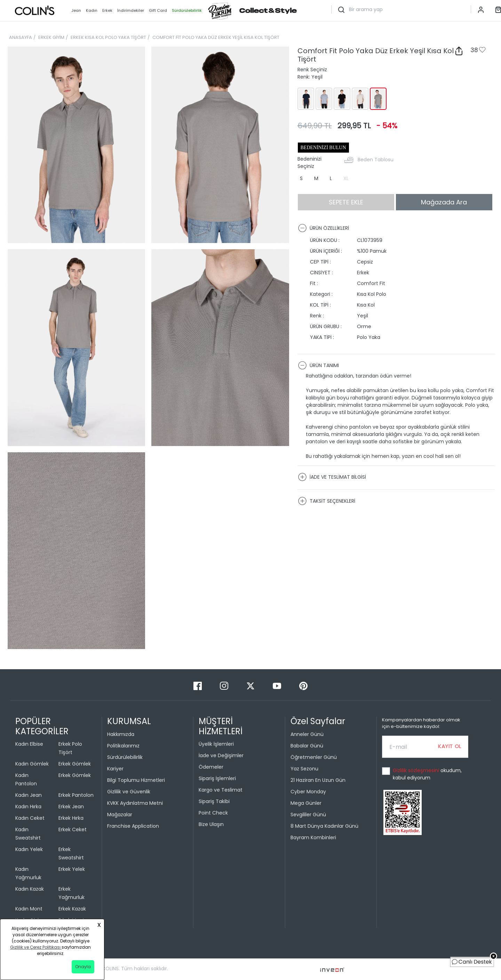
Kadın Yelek (29, 849)
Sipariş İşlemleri (217, 778)
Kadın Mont (29, 909)
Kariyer (115, 769)
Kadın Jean (29, 795)
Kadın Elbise (29, 744)
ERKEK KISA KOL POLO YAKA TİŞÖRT (108, 37)
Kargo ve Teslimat (221, 790)
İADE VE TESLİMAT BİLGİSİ (332, 477)
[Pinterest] (303, 685)
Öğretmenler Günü (314, 757)
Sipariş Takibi (214, 801)
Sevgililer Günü (308, 815)
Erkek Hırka (71, 818)
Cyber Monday (308, 792)
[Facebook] (198, 685)
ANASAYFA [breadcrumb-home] (21, 37)
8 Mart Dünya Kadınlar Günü (324, 826)
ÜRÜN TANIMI (318, 365)
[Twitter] (251, 685)
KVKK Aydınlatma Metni (135, 803)
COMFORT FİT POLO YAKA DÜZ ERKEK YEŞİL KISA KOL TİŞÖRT (216, 37)
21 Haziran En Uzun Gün (318, 780)
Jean (76, 10)
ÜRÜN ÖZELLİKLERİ (323, 228)
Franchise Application (133, 826)
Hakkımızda (121, 734)
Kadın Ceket (30, 818)
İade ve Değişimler (221, 755)
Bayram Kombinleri (313, 837)
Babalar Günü (307, 746)
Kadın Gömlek (32, 764)
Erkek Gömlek (75, 764)
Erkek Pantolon (76, 795)
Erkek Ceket (73, 829)
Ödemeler (211, 767)
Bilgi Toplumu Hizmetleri (136, 780)
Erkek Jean (71, 807)
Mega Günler (306, 803)
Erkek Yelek (72, 869)
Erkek (107, 10)
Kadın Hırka (28, 807)
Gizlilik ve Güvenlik (129, 792)
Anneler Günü (307, 734)
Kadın (92, 10)
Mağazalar (120, 815)
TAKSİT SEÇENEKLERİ (327, 501)
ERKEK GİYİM (51, 37)
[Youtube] (278, 685)
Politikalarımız (123, 746)
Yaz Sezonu (304, 769)
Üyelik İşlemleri (216, 744)
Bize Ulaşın (211, 824)
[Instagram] (225, 685)
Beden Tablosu (376, 160)
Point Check (213, 813)
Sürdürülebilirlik (125, 757)
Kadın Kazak (30, 889)
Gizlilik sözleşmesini (417, 770)
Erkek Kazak (72, 909)
